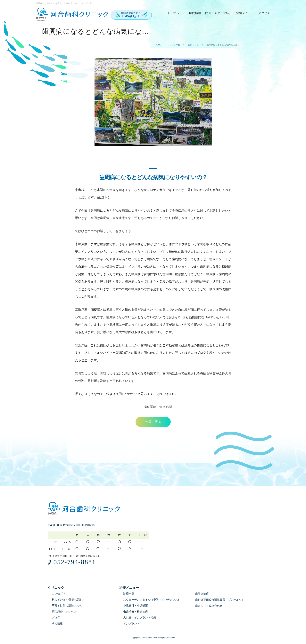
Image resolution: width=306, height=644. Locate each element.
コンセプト (59, 594)
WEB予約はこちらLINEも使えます (131, 15)
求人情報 (57, 624)
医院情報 (195, 13)
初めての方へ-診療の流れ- (68, 600)
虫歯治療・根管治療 (136, 612)
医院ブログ (193, 45)
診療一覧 (129, 594)
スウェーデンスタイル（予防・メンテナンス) (151, 600)
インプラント (131, 624)
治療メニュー (245, 13)
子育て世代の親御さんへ (67, 606)
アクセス (264, 13)
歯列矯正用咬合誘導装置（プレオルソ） (220, 600)
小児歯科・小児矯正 (136, 606)
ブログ (56, 618)
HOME (158, 45)
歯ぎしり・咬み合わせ (209, 606)
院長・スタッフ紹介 (219, 13)
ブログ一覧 (175, 45)
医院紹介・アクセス (64, 612)
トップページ (176, 13)
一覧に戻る (153, 422)
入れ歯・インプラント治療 (140, 618)
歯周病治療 (202, 594)
